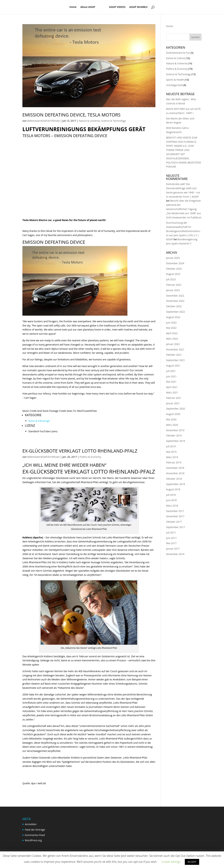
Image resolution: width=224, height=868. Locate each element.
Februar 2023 (174, 285)
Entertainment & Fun (178, 53)
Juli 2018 (171, 495)
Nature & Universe (89, 121)
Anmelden (31, 824)
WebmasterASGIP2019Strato (44, 121)
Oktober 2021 (174, 355)
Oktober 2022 (174, 306)
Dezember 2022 (175, 296)
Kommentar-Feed (35, 835)
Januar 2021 (173, 403)
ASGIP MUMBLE (138, 7)
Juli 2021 (171, 371)
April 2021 (172, 387)
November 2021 (175, 349)
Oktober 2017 (174, 522)
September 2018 (176, 484)
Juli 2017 (171, 533)
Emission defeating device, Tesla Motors (71, 115)
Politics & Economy (90, 457)
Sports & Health (175, 80)
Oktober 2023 (174, 269)
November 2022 (175, 301)
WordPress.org (33, 840)
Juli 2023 (171, 279)
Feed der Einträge (35, 830)
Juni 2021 (171, 376)
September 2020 (176, 409)
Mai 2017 (171, 543)
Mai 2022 (171, 328)
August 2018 (173, 489)
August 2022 (173, 317)
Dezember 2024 (175, 263)
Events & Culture (176, 58)
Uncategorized (174, 85)
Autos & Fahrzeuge (39, 421)
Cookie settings (171, 862)
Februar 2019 (174, 462)
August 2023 (173, 274)
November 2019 (175, 430)
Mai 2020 (171, 419)
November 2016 (175, 554)
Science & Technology (113, 121)
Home (73, 7)
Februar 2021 (174, 398)
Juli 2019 (171, 446)
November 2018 (175, 473)
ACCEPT (192, 862)
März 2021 (172, 392)
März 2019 (172, 457)
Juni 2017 (171, 538)
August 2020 (173, 414)
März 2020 (172, 425)
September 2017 (176, 527)
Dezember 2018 (175, 468)
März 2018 (172, 506)
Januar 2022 (173, 344)
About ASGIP (88, 7)
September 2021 (176, 360)
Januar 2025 (173, 258)
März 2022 (172, 339)
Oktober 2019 (174, 435)
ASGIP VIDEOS (117, 7)
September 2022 (176, 312)
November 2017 (175, 516)
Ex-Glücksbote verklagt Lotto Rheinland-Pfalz (80, 451)
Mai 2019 (171, 452)
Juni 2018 (171, 500)
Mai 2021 (171, 382)
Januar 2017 (173, 549)
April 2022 (172, 333)
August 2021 (173, 366)
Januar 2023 (173, 290)
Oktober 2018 (174, 479)
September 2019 (176, 441)
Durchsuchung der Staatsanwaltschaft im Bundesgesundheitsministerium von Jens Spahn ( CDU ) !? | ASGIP (183, 231)
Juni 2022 (171, 323)
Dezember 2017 (175, 511)
